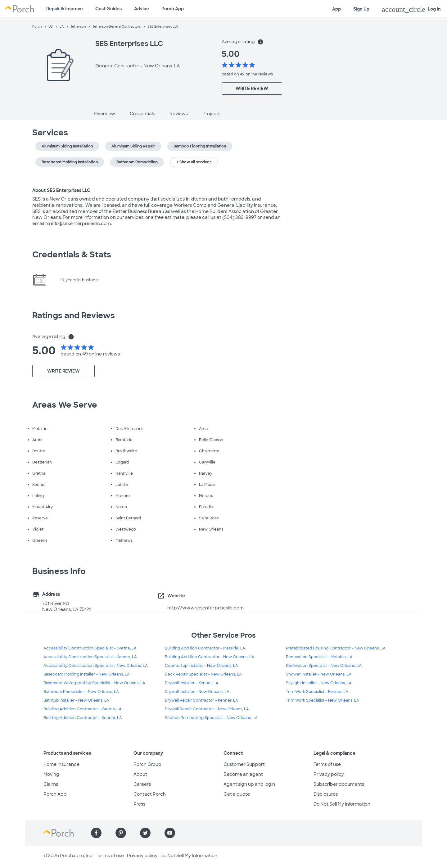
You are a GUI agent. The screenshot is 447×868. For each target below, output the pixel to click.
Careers (142, 784)
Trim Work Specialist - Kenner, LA (317, 692)
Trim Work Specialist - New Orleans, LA (323, 700)
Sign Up (361, 9)
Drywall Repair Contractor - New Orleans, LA (207, 709)
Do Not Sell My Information (342, 804)
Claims (51, 784)
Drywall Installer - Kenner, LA (192, 683)
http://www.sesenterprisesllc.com (205, 608)
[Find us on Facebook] (96, 833)
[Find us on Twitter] (145, 833)
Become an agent (243, 774)
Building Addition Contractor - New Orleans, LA (210, 657)
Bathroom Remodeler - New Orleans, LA (81, 692)
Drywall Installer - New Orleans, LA (197, 692)
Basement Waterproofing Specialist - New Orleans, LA (94, 683)
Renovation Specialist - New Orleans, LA (324, 666)
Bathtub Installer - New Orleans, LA (76, 700)
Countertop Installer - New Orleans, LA (201, 666)
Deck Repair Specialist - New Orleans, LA (203, 674)
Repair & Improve (65, 9)
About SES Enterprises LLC (61, 190)
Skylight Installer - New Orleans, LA (319, 683)
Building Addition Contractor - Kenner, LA (83, 718)
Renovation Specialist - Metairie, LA (319, 657)
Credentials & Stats (72, 255)
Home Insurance (61, 764)
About (140, 774)
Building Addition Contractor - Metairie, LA (205, 648)
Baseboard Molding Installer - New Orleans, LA (87, 674)
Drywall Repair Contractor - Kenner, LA (201, 700)
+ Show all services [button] (194, 162)
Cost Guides (108, 9)
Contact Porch (150, 794)
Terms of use (327, 764)
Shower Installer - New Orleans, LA (319, 674)
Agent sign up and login (249, 784)
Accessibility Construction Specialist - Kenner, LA (90, 657)
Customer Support (244, 764)
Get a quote (237, 794)
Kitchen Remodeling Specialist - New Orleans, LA (211, 718)
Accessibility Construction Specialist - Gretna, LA (90, 648)
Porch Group (147, 764)
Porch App (173, 9)
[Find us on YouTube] (170, 833)
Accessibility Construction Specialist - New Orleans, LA (96, 666)
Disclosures (326, 794)
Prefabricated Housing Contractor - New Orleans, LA (336, 648)
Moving (51, 774)
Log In (411, 9)
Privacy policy (329, 774)
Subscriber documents (339, 784)
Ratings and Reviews (74, 315)
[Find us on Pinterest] (121, 833)
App (336, 9)
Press (139, 804)
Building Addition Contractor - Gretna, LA (83, 709)
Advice (142, 9)
